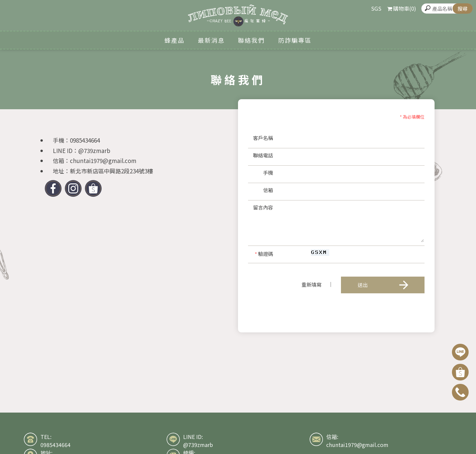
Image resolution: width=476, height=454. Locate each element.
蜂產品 (174, 40)
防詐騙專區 (295, 40)
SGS (376, 8)
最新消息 (211, 40)
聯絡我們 (251, 40)
